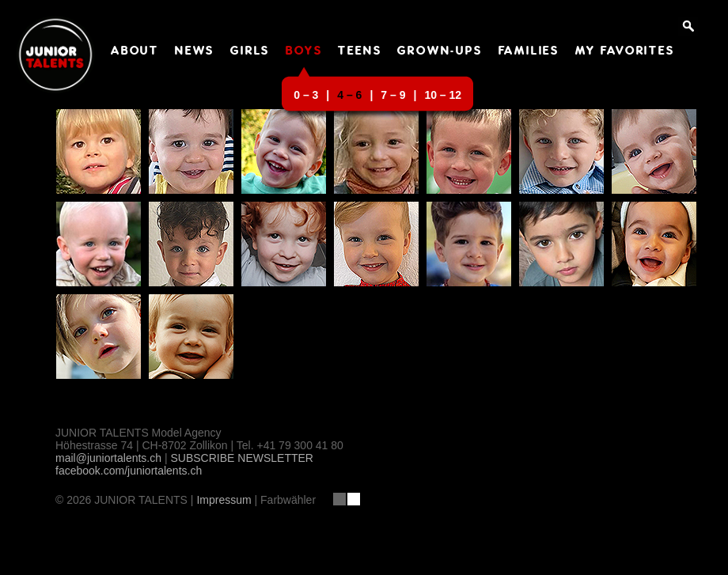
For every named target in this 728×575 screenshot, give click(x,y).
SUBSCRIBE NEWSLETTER (241, 458)
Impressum (224, 500)
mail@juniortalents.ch (108, 458)
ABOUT (135, 51)
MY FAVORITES (625, 51)
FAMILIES (529, 51)
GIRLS (250, 51)
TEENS (360, 51)
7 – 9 (393, 95)
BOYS (304, 51)
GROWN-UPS (440, 51)
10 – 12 (443, 95)
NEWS (195, 51)
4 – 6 (349, 95)
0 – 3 (306, 95)
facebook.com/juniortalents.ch (129, 471)
